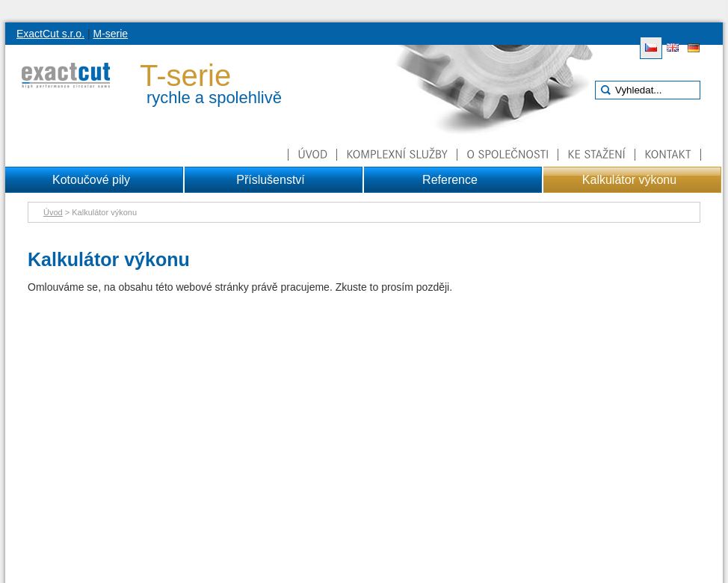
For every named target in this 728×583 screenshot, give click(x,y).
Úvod (53, 212)
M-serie (110, 34)
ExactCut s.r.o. (50, 34)
